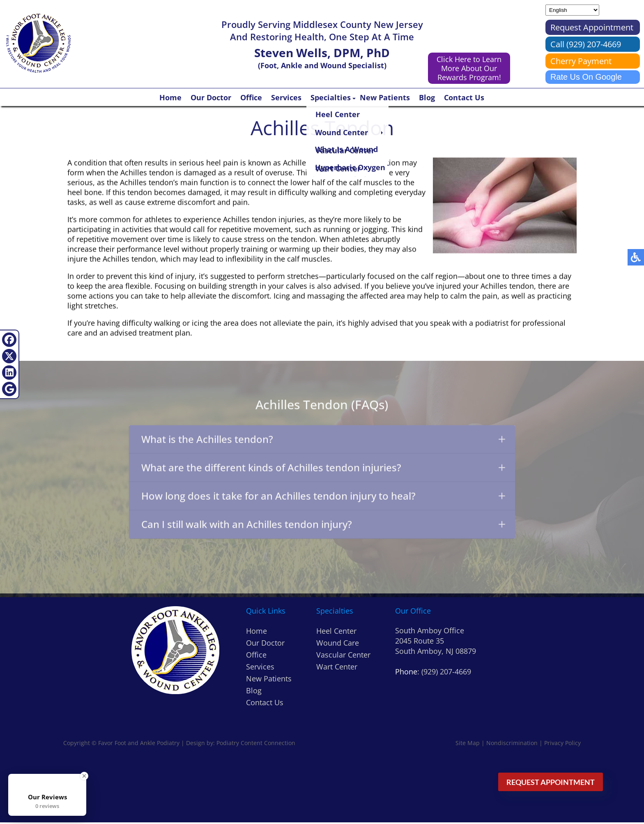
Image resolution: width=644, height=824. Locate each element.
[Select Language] (572, 10)
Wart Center (337, 668)
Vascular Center (343, 656)
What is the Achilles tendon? (323, 441)
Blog (427, 97)
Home (170, 97)
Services (286, 97)
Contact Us (464, 97)
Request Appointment (592, 27)
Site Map (468, 744)
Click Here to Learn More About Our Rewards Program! (469, 68)
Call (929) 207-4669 (586, 44)
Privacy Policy (562, 744)
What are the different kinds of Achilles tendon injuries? (323, 470)
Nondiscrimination (512, 744)
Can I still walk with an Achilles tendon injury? (323, 527)
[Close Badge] (84, 776)
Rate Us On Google (586, 77)
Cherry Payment (581, 61)
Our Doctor (211, 97)
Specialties (331, 97)
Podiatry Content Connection (256, 744)
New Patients (385, 97)
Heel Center (336, 632)
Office (251, 97)
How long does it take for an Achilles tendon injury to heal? (323, 499)
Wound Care (338, 644)
